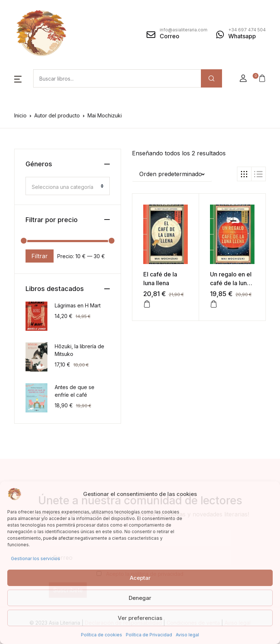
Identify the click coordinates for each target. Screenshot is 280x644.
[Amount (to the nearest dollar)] (117, 78)
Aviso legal (187, 635)
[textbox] (65, 187)
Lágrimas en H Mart (78, 305)
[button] (18, 78)
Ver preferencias (140, 618)
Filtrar (40, 256)
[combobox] (68, 186)
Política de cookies (102, 635)
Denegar (140, 598)
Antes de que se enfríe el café (75, 391)
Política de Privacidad (149, 635)
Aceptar (140, 578)
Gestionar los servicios (36, 558)
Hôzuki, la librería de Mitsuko (79, 350)
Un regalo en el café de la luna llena (231, 283)
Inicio (20, 115)
